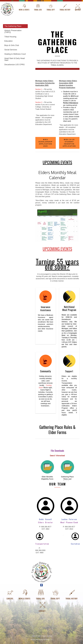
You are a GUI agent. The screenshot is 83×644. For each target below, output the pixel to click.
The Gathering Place (13, 26)
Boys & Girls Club (12, 45)
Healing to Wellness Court (15, 54)
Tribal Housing (10, 37)
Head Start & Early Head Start (15, 59)
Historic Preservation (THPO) (13, 31)
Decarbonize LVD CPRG (15, 65)
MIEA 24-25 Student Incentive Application (69, 143)
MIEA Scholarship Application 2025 (46, 143)
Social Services (11, 50)
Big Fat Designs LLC (47, 640)
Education (9, 41)
